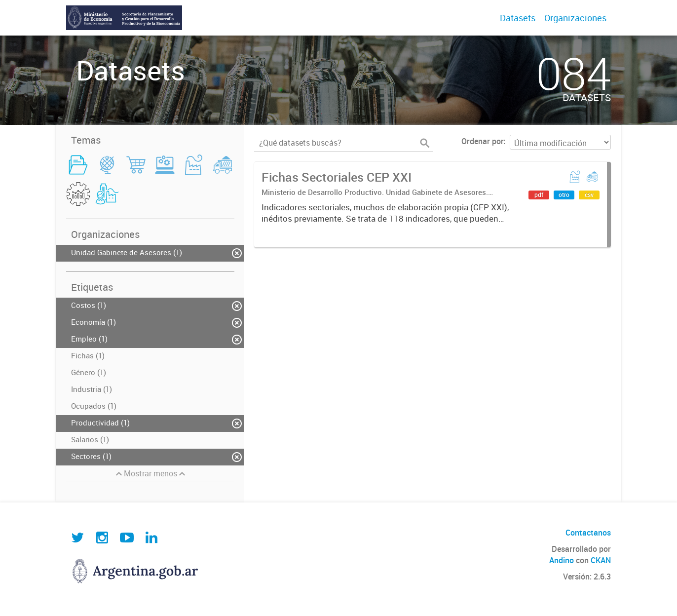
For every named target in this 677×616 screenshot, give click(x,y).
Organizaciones (575, 18)
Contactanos (588, 533)
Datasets (518, 18)
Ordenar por (482, 141)
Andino (562, 560)
